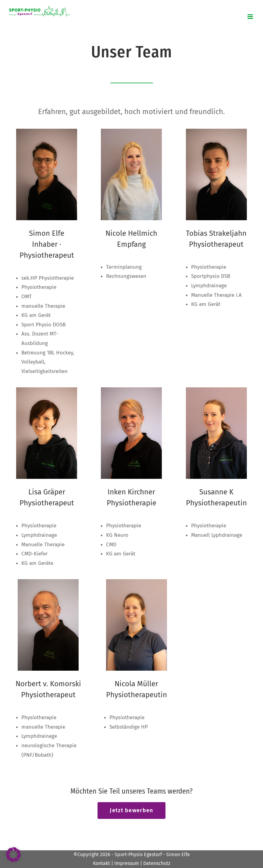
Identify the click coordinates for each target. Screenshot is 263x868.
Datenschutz (157, 863)
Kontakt (101, 863)
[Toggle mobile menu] (251, 17)
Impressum (127, 863)
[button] (13, 855)
